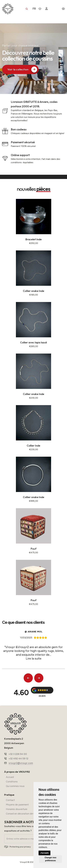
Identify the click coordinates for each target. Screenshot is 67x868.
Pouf (34, 549)
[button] (28, 678)
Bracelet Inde (34, 239)
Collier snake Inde (34, 291)
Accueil (10, 777)
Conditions (12, 782)
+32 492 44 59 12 (18, 759)
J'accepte (44, 853)
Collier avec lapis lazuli (33, 342)
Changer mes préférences (50, 859)
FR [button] (34, 9)
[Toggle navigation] (63, 9)
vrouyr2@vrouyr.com (21, 763)
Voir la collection (22, 69)
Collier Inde (33, 446)
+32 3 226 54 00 (18, 754)
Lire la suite (34, 658)
